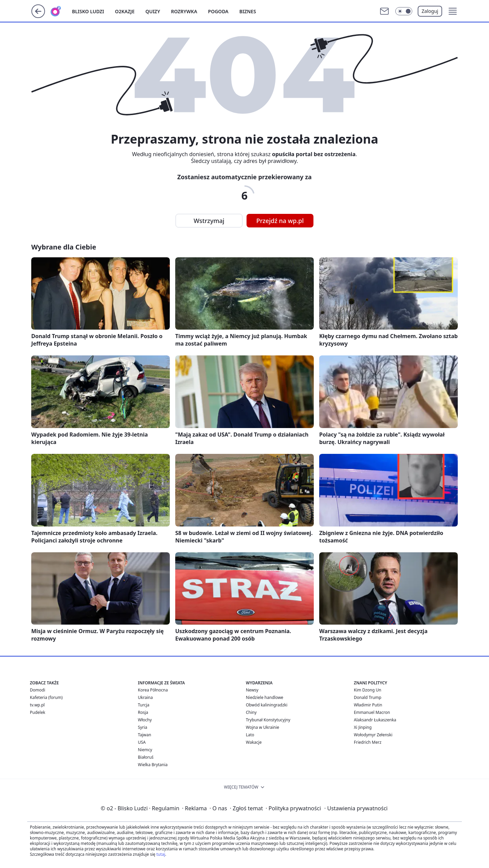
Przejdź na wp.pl (280, 221)
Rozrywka (184, 11)
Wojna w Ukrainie (262, 727)
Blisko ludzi (88, 11)
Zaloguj (430, 11)
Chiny (251, 712)
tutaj (161, 854)
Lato (250, 735)
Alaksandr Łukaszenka (375, 720)
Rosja (143, 712)
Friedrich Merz (368, 742)
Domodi (38, 690)
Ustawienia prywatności (356, 808)
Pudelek (38, 712)
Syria (143, 727)
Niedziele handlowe (265, 697)
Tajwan (144, 735)
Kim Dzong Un (368, 690)
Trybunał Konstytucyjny (268, 720)
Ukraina (145, 697)
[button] (453, 11)
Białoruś (146, 757)
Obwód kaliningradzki (267, 705)
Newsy (252, 690)
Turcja (144, 705)
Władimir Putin (368, 705)
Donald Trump (368, 697)
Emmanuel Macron (372, 712)
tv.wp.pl (37, 705)
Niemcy (145, 750)
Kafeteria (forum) (46, 697)
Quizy (153, 11)
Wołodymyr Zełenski (373, 735)
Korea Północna (153, 690)
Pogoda (218, 11)
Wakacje (254, 742)
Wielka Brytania (153, 765)
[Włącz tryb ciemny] (404, 11)
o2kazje (125, 11)
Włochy (145, 720)
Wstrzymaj (209, 221)
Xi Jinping (363, 727)
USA (142, 742)
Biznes (248, 11)
